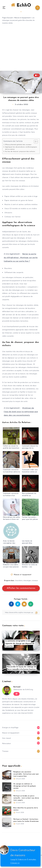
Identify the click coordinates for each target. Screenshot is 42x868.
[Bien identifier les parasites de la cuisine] (7, 811)
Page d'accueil (8, 18)
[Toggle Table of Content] (35, 142)
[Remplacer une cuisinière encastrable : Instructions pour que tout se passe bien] (7, 775)
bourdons (19, 580)
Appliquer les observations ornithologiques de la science (21, 148)
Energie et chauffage (10, 728)
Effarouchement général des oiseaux (18, 145)
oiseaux (35, 580)
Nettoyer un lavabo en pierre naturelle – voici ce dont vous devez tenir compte (26, 798)
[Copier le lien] (21, 612)
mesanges (27, 580)
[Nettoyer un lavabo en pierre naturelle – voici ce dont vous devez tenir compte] (7, 799)
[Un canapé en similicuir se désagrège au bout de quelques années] (7, 787)
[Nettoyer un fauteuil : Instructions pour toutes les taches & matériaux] (7, 822)
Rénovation (7, 744)
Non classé (6, 738)
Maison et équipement (22, 18)
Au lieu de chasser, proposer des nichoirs (20, 151)
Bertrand (17, 687)
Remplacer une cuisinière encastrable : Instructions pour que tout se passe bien (26, 774)
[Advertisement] (21, 48)
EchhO (21, 7)
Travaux (5, 751)
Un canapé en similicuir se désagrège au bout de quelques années (25, 786)
